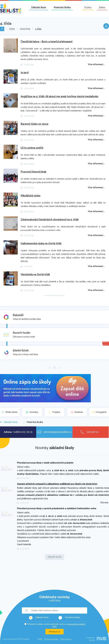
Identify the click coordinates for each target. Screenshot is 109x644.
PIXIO (101, 639)
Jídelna (102, 7)
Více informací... (96, 64)
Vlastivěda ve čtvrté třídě (35, 275)
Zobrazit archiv (54, 557)
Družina (88, 7)
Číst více (104, 503)
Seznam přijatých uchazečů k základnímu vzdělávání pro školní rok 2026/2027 (57, 484)
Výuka (12, 29)
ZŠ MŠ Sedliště (11, 9)
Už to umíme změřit (32, 148)
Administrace (66, 639)
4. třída (38, 29)
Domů (106, 26)
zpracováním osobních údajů (69, 625)
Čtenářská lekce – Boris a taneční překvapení (46, 42)
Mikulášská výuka (30, 196)
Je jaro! (25, 73)
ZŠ (2, 29)
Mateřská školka (62, 7)
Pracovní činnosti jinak (33, 172)
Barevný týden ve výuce (34, 124)
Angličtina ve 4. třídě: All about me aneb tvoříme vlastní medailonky (59, 97)
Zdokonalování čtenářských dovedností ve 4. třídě (50, 220)
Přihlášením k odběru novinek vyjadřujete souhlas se (56, 625)
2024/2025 (25, 29)
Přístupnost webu (51, 639)
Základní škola (39, 7)
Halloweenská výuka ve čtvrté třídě (41, 244)
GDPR (40, 639)
